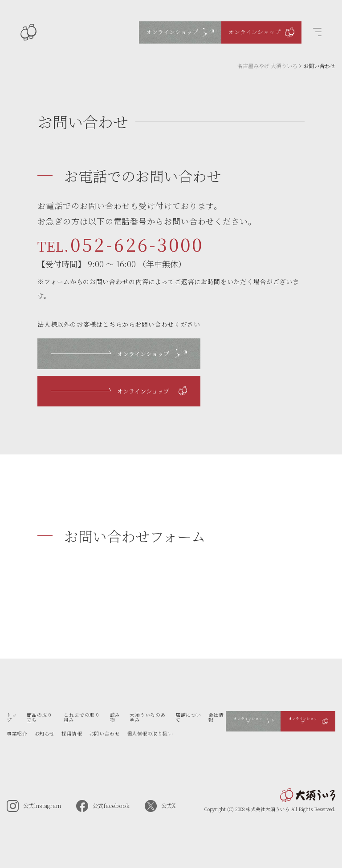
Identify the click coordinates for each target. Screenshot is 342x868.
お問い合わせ (104, 733)
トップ (12, 717)
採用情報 (72, 733)
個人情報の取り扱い (150, 733)
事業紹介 (17, 733)
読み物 (115, 717)
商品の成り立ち (40, 717)
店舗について (188, 717)
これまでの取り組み (82, 717)
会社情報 (216, 717)
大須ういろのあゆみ (148, 717)
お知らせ (45, 733)
